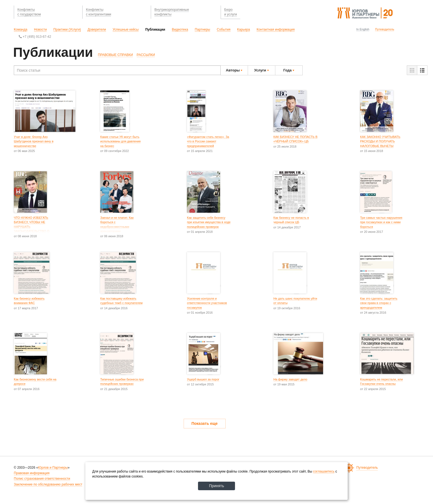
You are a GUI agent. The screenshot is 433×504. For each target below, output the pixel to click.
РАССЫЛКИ (146, 55)
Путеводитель (385, 29)
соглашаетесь (324, 471)
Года (289, 70)
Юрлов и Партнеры (53, 468)
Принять (217, 486)
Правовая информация (32, 473)
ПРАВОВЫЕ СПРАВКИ (116, 55)
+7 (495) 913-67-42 (35, 37)
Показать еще (204, 423)
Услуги (261, 70)
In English (363, 29)
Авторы (234, 70)
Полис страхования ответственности (42, 479)
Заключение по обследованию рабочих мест (48, 484)
